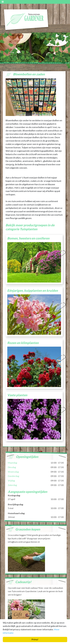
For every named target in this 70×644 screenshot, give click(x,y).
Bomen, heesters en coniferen (28, 238)
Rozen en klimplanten (23, 343)
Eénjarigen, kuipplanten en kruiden (33, 291)
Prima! (35, 639)
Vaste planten (17, 395)
